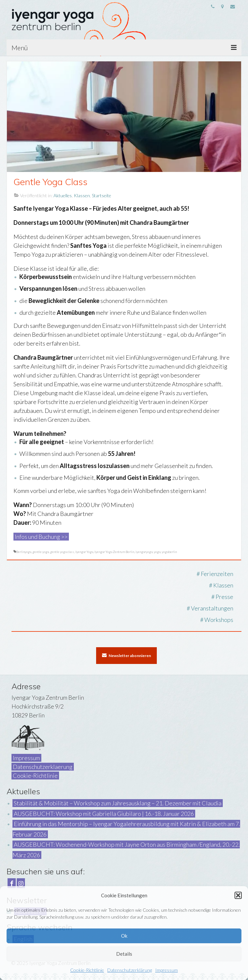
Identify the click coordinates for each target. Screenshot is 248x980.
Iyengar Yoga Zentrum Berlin (114, 552)
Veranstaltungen (212, 608)
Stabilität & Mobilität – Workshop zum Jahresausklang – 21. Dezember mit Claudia (118, 803)
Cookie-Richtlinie (87, 970)
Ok (124, 936)
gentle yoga (41, 552)
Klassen (82, 195)
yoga (157, 552)
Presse (224, 597)
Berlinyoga (24, 552)
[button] (238, 895)
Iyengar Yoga (84, 552)
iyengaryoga (144, 552)
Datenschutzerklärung (130, 970)
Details (124, 954)
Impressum (166, 970)
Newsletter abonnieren (126, 655)
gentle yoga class (62, 552)
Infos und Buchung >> (41, 537)
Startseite (102, 195)
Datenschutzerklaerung (43, 767)
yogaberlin (169, 552)
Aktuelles (63, 195)
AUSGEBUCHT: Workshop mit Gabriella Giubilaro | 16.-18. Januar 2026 (104, 814)
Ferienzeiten (217, 574)
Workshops (219, 620)
